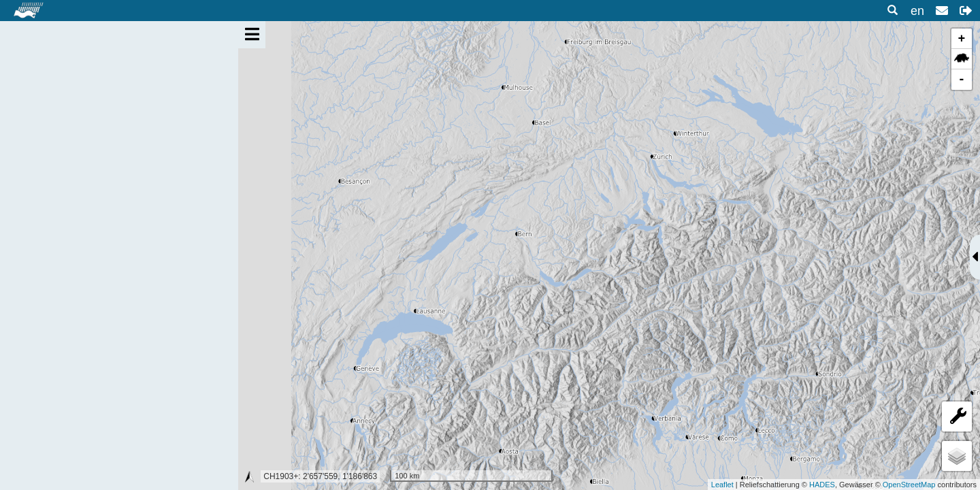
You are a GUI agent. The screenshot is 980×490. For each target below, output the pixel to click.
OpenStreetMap (909, 485)
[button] (966, 11)
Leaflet (722, 485)
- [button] (962, 80)
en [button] (917, 11)
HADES (822, 485)
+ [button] (962, 39)
